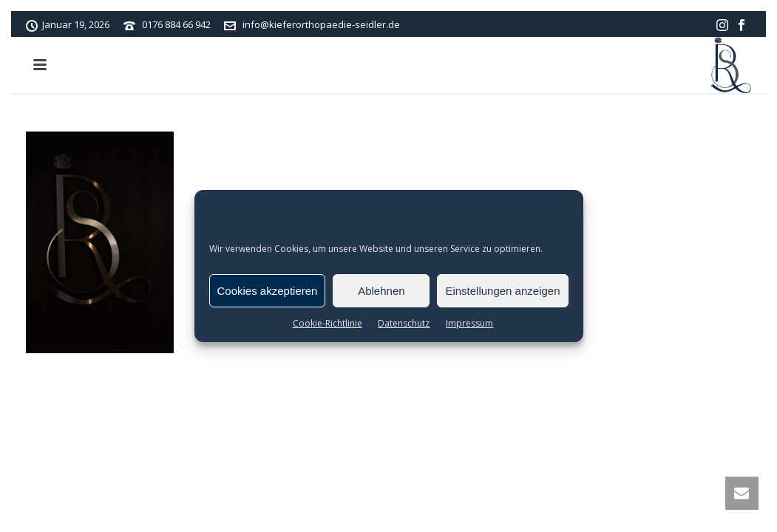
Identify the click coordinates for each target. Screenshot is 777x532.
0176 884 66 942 (176, 24)
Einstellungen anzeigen (502, 291)
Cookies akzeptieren (268, 291)
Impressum (469, 323)
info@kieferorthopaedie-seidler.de (321, 24)
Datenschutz (404, 323)
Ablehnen (381, 291)
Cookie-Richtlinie (328, 323)
